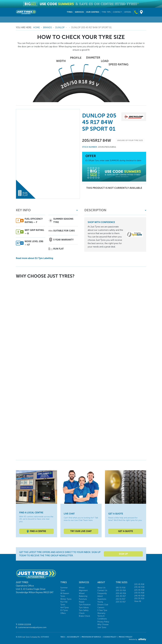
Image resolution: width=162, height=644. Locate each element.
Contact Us (102, 590)
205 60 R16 (121, 593)
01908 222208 (24, 624)
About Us (101, 588)
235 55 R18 (139, 593)
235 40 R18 (139, 587)
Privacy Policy (103, 622)
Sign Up (123, 554)
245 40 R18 (139, 596)
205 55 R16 (121, 590)
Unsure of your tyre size (130, 140)
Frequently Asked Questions (102, 596)
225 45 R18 (139, 584)
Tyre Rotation (85, 605)
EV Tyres (64, 610)
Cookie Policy (110, 637)
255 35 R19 (139, 598)
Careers (101, 608)
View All (138, 601)
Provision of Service (91, 637)
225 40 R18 (139, 590)
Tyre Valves (84, 608)
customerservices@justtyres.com (32, 627)
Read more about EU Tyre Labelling (35, 258)
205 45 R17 (121, 596)
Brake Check (84, 616)
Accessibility (73, 637)
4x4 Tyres (65, 608)
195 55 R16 (121, 588)
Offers (63, 613)
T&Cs (63, 637)
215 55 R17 (121, 599)
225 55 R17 (121, 602)
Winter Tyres (66, 599)
